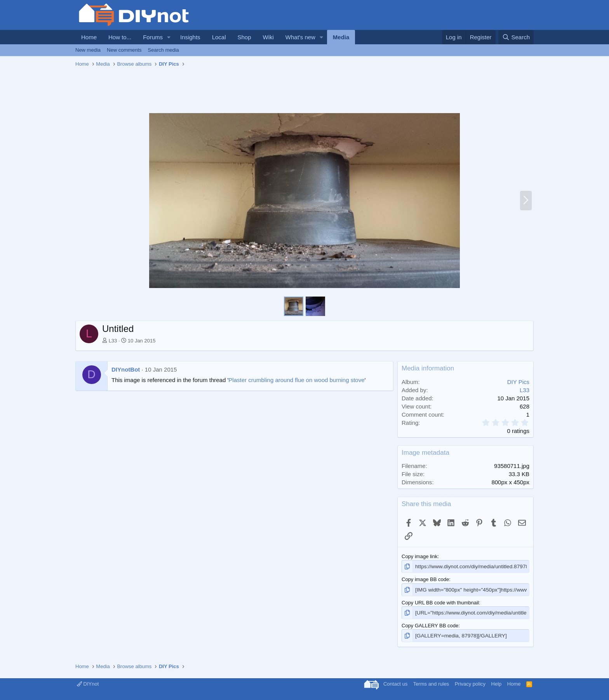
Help (497, 682)
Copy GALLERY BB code (430, 624)
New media (88, 50)
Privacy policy (470, 682)
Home (89, 37)
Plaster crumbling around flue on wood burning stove (296, 380)
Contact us (395, 682)
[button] (169, 37)
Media (341, 37)
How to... (120, 37)
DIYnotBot (126, 369)
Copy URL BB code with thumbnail (440, 602)
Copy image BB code (425, 579)
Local (219, 37)
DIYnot (88, 682)
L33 (113, 341)
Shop (244, 37)
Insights (190, 37)
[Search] (516, 37)
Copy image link (420, 556)
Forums (153, 37)
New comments (124, 50)
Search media (164, 50)
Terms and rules (431, 682)
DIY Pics (518, 382)
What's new (300, 37)
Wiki (268, 37)
